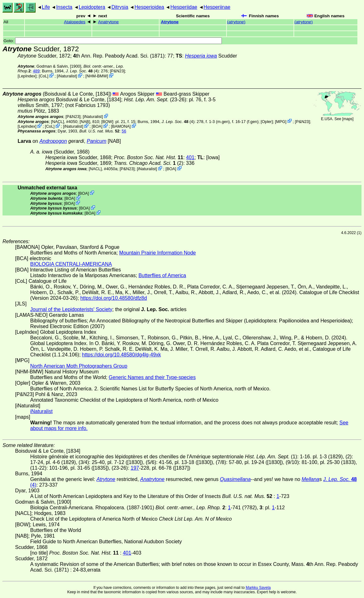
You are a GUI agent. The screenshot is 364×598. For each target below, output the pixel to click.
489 (36, 71)
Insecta (64, 7)
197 (135, 468)
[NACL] (57, 121)
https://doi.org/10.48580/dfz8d (114, 298)
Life (46, 7)
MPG (281, 121)
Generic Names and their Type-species (152, 377)
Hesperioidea (149, 7)
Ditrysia (120, 7)
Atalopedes (75, 22)
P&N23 (118, 71)
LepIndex (27, 76)
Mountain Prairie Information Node (158, 253)
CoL (43, 76)
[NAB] (85, 121)
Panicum (97, 141)
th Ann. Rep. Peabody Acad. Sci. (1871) (119, 56)
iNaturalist (67, 76)
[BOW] (107, 121)
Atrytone (170, 22)
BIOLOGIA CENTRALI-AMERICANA (71, 264)
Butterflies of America (162, 275)
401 (190, 157)
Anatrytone (109, 22)
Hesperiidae (184, 7)
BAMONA (121, 126)
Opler (267, 121)
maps (348, 119)
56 (124, 131)
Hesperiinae (217, 7)
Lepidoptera (92, 7)
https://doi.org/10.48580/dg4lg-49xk (122, 355)
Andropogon (53, 141)
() (236, 22)
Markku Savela (258, 588)
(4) (82, 71)
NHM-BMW (97, 76)
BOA (97, 126)
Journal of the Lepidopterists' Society (71, 309)
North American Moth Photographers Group (79, 366)
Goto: (113, 41)
